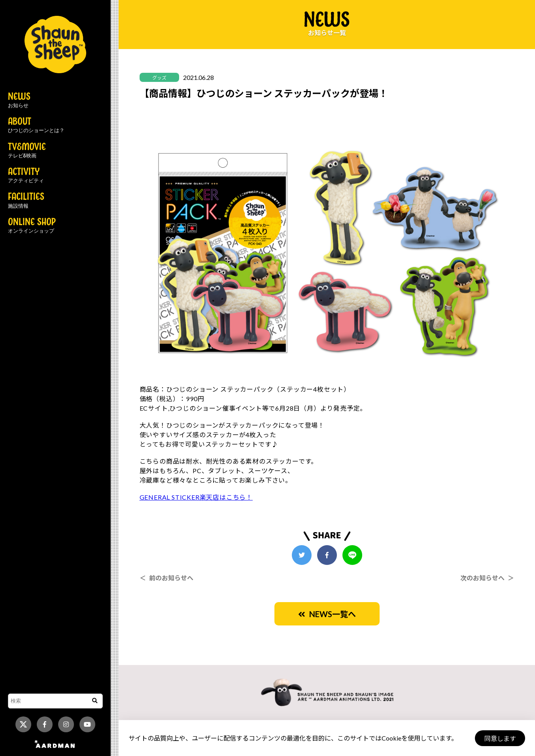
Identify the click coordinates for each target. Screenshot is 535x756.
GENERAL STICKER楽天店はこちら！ (196, 497)
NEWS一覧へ (327, 614)
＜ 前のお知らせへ (166, 578)
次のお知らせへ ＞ (487, 578)
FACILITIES (26, 201)
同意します (500, 738)
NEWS (19, 100)
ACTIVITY (26, 176)
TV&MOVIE (27, 151)
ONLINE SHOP (32, 226)
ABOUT (36, 125)
